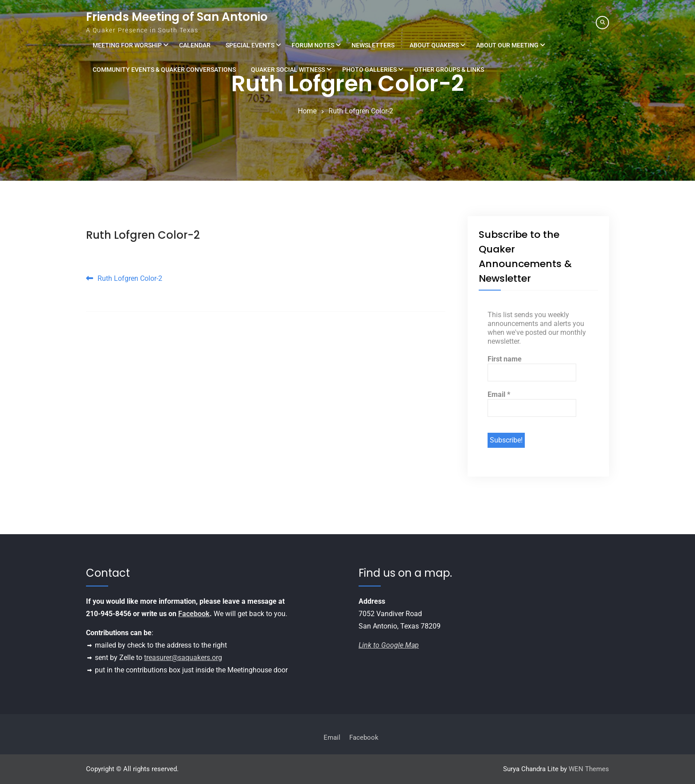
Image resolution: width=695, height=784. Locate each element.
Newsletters (373, 45)
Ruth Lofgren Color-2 (143, 235)
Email (499, 394)
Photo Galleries (369, 70)
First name (505, 359)
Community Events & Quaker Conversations (164, 70)
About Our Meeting (507, 45)
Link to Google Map (389, 645)
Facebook (194, 614)
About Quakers (434, 45)
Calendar (195, 45)
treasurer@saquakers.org (183, 658)
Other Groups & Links (449, 70)
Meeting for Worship (127, 45)
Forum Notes (313, 45)
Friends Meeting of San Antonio (177, 17)
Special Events (250, 45)
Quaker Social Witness (288, 70)
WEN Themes (589, 769)
